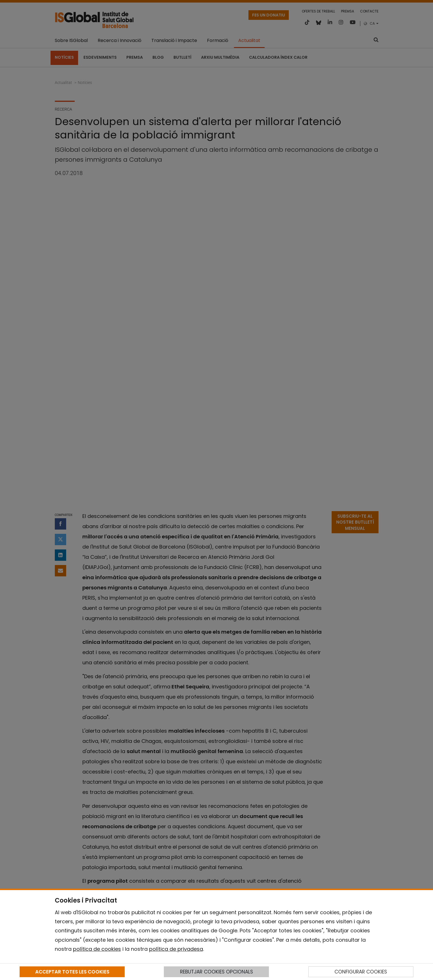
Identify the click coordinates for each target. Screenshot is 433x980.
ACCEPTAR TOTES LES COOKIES (72, 972)
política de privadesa (176, 949)
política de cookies (97, 949)
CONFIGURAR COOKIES (361, 972)
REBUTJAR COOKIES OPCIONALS (216, 972)
